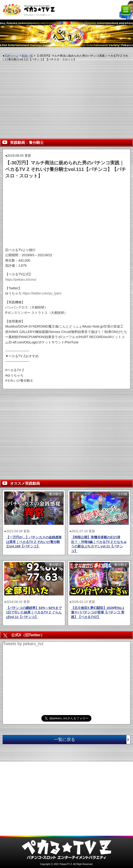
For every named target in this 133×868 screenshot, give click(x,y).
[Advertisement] (66, 98)
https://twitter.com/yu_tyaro (42, 293)
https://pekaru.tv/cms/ (21, 280)
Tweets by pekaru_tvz (23, 644)
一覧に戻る (92, 740)
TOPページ (11, 56)
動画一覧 (27, 56)
